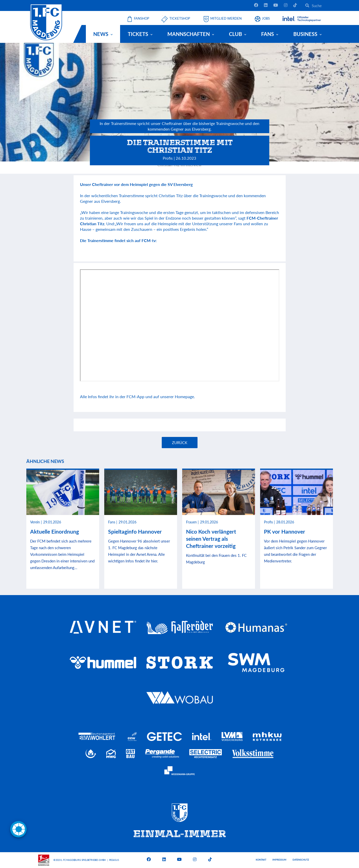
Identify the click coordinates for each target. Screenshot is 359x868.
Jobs (266, 18)
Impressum (279, 860)
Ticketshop (180, 18)
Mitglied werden (226, 18)
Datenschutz (301, 860)
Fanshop (142, 18)
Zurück (180, 443)
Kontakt (261, 860)
